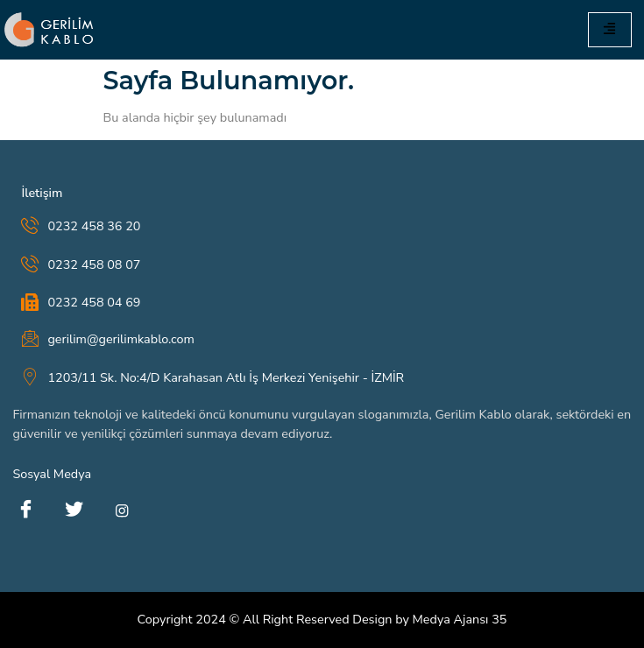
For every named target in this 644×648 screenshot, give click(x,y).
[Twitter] (74, 511)
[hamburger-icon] (610, 29)
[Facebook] (25, 511)
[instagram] (122, 511)
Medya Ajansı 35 (460, 619)
